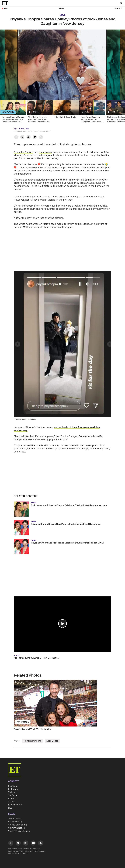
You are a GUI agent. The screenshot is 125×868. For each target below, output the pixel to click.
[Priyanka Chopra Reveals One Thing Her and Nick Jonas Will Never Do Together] (13, 112)
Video (61, 9)
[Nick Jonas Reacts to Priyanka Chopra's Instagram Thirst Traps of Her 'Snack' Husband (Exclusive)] (92, 112)
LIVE (6, 9)
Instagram (13, 789)
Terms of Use (15, 819)
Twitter (12, 792)
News (63, 15)
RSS (10, 808)
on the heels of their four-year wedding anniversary (57, 429)
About (11, 802)
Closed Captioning (17, 825)
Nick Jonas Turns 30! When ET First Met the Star (37, 658)
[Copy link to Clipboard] (41, 137)
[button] (63, 624)
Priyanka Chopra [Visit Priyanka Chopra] (32, 741)
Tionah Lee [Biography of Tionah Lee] (23, 129)
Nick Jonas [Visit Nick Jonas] (52, 741)
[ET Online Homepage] (6, 3)
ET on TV (13, 799)
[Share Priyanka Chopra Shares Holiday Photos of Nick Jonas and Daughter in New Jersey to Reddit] (29, 137)
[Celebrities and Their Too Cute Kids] (63, 703)
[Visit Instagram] (26, 843)
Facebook (13, 786)
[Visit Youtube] (33, 843)
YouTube (13, 795)
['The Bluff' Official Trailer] (66, 112)
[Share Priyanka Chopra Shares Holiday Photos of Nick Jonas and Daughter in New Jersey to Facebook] (16, 137)
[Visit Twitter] (18, 843)
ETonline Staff (15, 805)
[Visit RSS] (41, 843)
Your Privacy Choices (19, 831)
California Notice (16, 828)
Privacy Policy (15, 822)
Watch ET (119, 9)
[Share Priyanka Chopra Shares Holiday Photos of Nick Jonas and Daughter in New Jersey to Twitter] (22, 137)
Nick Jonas (45, 152)
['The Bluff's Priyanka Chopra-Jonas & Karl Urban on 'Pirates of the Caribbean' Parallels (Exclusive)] (39, 112)
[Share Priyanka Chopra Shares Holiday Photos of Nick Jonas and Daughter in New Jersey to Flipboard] (35, 137)
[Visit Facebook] (11, 843)
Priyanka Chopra (23, 152)
